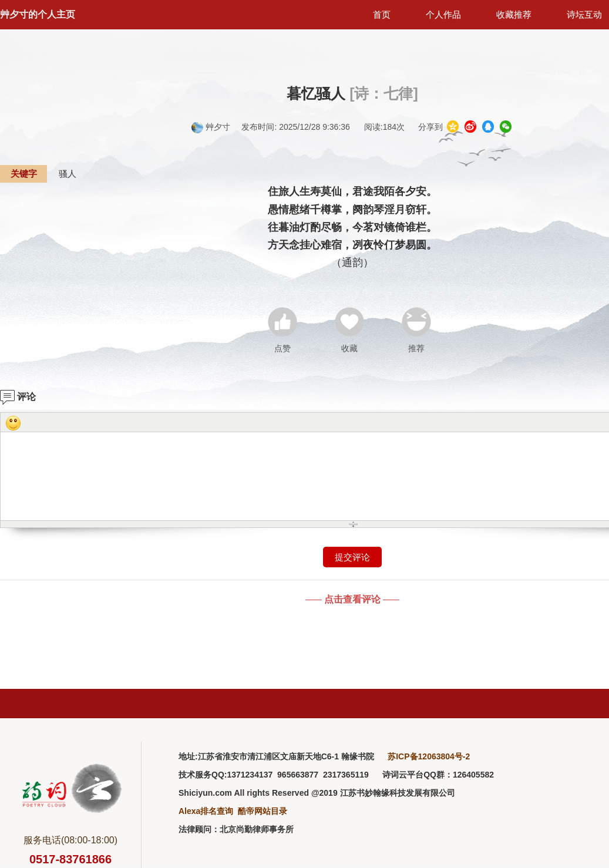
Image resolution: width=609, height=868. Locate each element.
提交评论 (352, 557)
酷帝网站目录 (263, 811)
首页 (382, 14)
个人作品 (443, 14)
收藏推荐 (514, 14)
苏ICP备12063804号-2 (429, 756)
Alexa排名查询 (206, 811)
